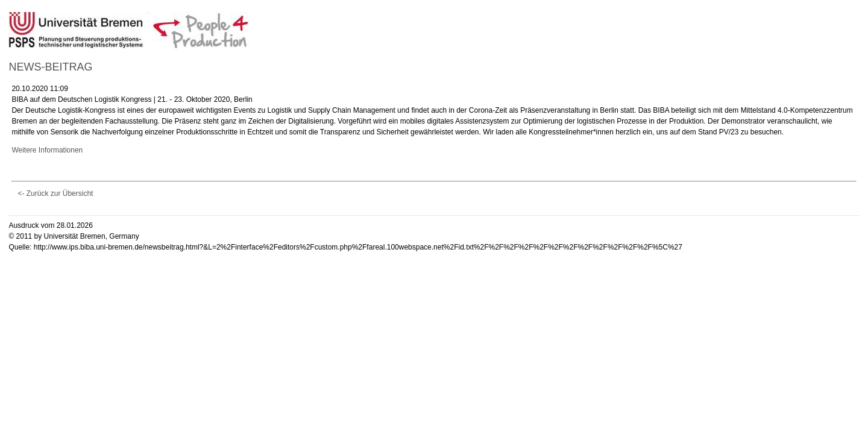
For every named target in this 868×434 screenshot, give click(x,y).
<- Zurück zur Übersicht (55, 193)
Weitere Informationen (47, 150)
